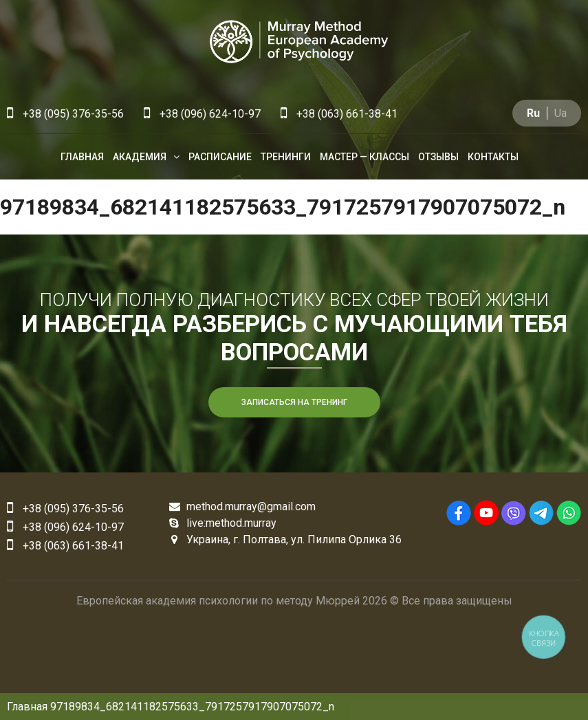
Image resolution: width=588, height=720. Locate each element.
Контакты (493, 157)
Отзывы (438, 157)
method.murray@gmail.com (242, 506)
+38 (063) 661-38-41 (339, 114)
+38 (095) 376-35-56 (65, 114)
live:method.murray (223, 523)
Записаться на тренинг (294, 402)
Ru (533, 113)
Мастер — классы (364, 157)
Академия (140, 157)
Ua (560, 113)
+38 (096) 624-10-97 (202, 114)
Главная (82, 157)
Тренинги (286, 157)
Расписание (220, 157)
